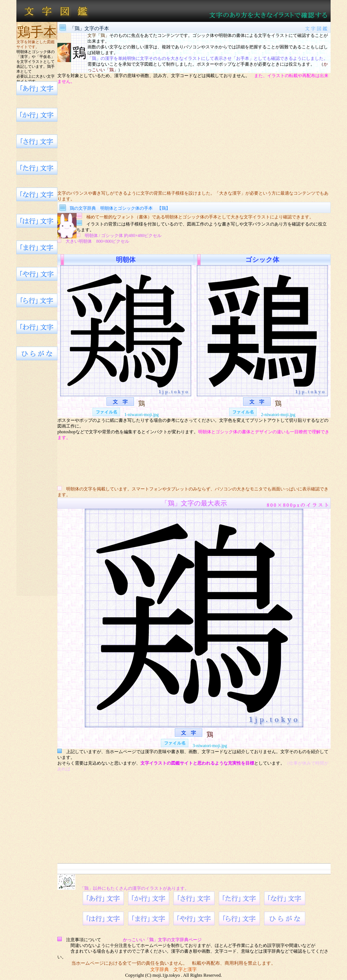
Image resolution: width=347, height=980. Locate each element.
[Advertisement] (194, 138)
